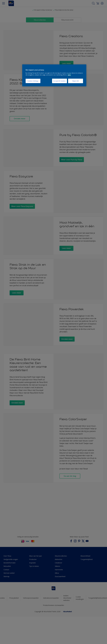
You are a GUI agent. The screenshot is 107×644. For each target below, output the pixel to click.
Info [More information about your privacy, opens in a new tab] (69, 75)
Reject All (76, 81)
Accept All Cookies (60, 81)
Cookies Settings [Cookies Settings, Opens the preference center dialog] (33, 81)
